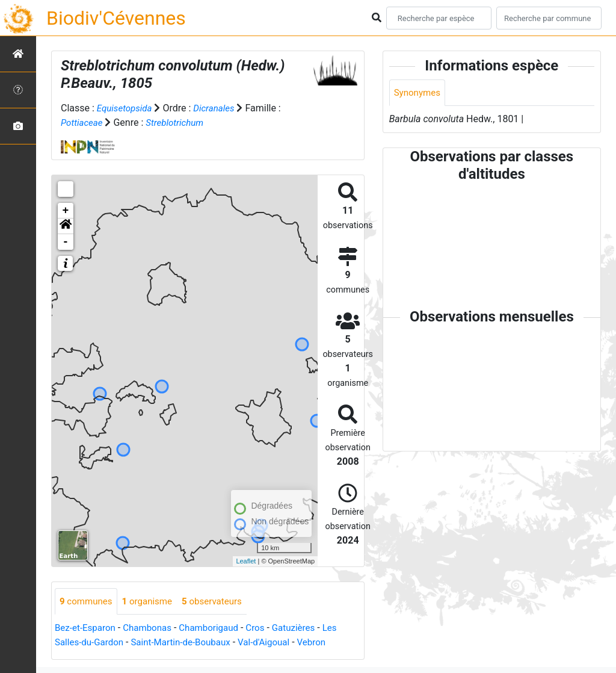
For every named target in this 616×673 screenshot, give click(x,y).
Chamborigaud (217, 629)
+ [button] (66, 211)
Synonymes (419, 93)
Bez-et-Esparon (87, 629)
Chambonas (153, 629)
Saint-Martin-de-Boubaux (188, 643)
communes (88, 602)
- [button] (66, 242)
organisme (152, 602)
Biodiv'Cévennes (116, 18)
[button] (66, 226)
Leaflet (246, 561)
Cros (266, 629)
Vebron (326, 643)
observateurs (220, 602)
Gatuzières (307, 629)
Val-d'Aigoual (276, 643)
